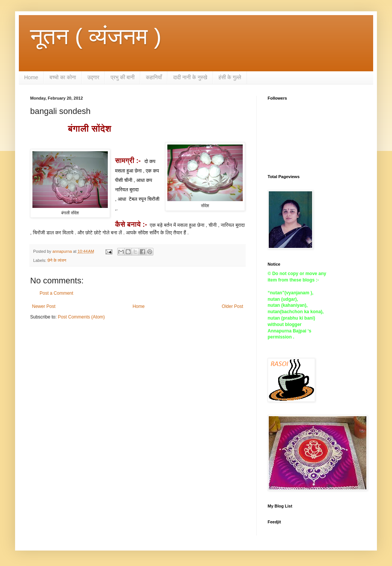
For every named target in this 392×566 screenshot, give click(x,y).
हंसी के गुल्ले (230, 77)
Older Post (232, 306)
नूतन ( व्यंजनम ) (96, 36)
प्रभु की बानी (122, 77)
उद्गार (93, 77)
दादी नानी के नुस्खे (190, 77)
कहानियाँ (154, 77)
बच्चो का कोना (63, 77)
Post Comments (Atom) (81, 317)
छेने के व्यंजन (57, 260)
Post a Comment (56, 293)
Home (31, 77)
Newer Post (44, 306)
